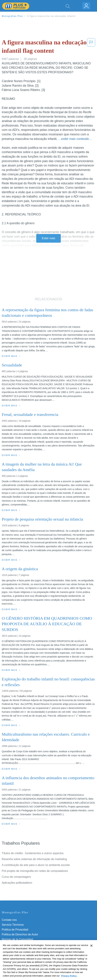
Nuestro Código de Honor (17, 944)
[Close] (91, 951)
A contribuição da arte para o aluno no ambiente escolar (36, 865)
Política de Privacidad (15, 930)
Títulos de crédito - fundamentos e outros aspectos (33, 853)
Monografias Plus (12, 16)
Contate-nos (9, 920)
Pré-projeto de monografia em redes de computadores (35, 871)
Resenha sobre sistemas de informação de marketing (34, 859)
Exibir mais (48, 238)
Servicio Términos (13, 925)
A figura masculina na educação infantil (51, 16)
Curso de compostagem (16, 877)
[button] (91, 47)
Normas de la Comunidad (17, 939)
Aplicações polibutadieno (17, 883)
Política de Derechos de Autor (20, 934)
